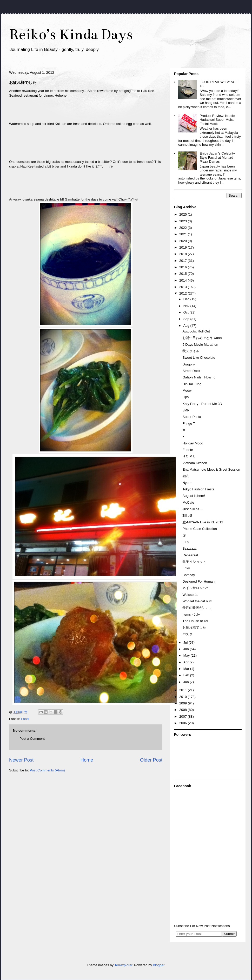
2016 (184, 267)
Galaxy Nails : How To (199, 377)
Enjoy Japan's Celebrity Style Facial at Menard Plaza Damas (217, 157)
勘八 (186, 476)
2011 (184, 690)
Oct (187, 312)
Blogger (159, 965)
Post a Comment (32, 739)
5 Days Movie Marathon (200, 345)
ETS (186, 542)
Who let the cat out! (197, 601)
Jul (186, 642)
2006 (184, 723)
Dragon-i (189, 364)
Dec (187, 299)
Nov (187, 306)
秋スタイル (191, 351)
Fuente (188, 450)
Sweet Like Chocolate (199, 358)
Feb (187, 675)
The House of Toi (195, 621)
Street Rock (191, 371)
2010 (184, 697)
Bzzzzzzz (189, 548)
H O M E (189, 456)
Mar (187, 669)
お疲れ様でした (194, 627)
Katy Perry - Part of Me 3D (202, 404)
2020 (184, 241)
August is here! (194, 496)
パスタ (187, 634)
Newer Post (21, 760)
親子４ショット (194, 562)
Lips (185, 397)
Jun (187, 649)
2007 (184, 716)
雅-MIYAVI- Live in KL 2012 (203, 522)
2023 (184, 221)
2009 (184, 703)
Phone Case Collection (200, 529)
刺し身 (187, 515)
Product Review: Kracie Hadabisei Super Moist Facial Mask (217, 120)
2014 (184, 280)
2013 (184, 287)
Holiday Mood (193, 443)
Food (25, 719)
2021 (184, 234)
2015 (184, 274)
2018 (184, 254)
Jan (187, 682)
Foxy (186, 568)
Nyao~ (187, 483)
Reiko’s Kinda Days (71, 34)
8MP (186, 410)
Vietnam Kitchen (195, 463)
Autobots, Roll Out (196, 331)
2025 (184, 214)
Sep (187, 319)
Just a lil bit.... (193, 509)
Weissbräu (190, 595)
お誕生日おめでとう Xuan (202, 338)
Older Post (151, 760)
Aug (187, 326)
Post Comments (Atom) (47, 770)
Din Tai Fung (192, 384)
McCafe (188, 502)
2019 (184, 247)
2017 (184, 261)
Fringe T (189, 424)
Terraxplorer (123, 965)
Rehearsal (190, 555)
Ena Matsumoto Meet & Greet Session (211, 469)
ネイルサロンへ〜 (196, 588)
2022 (184, 228)
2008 (184, 710)
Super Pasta (192, 417)
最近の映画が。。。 (198, 608)
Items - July (191, 614)
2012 (184, 293)
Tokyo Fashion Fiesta (198, 489)
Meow (187, 391)
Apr (187, 662)
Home (87, 760)
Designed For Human (198, 581)
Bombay (189, 575)
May (187, 655)
